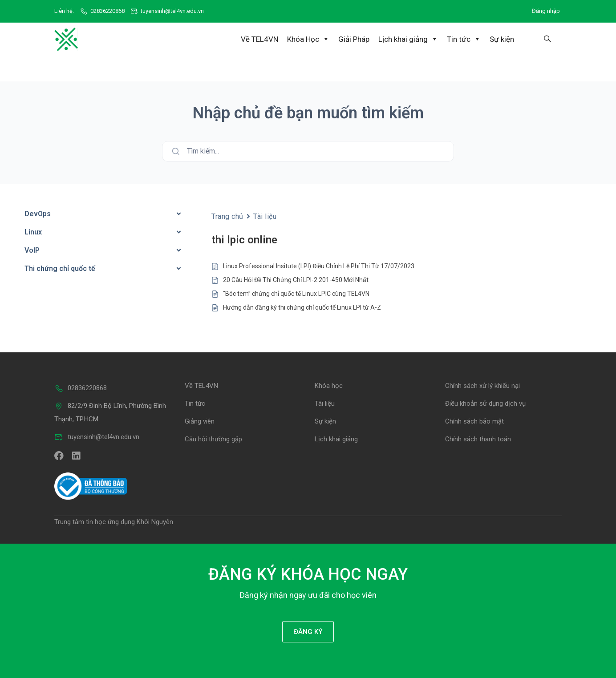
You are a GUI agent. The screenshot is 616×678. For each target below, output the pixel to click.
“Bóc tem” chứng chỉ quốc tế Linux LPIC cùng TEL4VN (296, 293)
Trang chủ (227, 216)
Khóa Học (308, 39)
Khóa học (329, 385)
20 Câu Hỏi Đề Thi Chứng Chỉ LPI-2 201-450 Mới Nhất (296, 279)
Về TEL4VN (259, 39)
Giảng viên (200, 421)
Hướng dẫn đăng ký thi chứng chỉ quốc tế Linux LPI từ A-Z (302, 307)
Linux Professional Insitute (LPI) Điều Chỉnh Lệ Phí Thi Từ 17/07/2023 (319, 266)
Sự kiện (502, 39)
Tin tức (464, 39)
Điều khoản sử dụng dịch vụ (485, 403)
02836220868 (102, 11)
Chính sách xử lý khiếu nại (482, 385)
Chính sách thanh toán (478, 439)
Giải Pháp (354, 39)
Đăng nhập (546, 11)
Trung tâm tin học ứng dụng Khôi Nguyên (114, 521)
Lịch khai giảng (408, 39)
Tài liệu (265, 216)
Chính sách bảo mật (474, 421)
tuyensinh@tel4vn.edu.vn (167, 11)
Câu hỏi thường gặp (213, 439)
